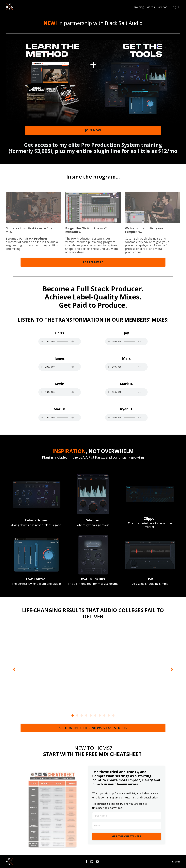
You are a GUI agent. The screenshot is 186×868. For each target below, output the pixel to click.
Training (139, 7)
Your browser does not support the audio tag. (60, 341)
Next (172, 669)
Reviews (162, 7)
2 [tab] (77, 715)
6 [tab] (95, 715)
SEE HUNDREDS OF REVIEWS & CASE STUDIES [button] (93, 728)
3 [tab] (82, 715)
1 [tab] (73, 715)
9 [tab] (109, 715)
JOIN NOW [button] (93, 130)
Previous (14, 669)
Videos (151, 7)
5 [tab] (91, 715)
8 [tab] (104, 715)
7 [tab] (100, 715)
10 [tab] (113, 715)
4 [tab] (86, 715)
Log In (175, 7)
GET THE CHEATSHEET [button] (127, 836)
